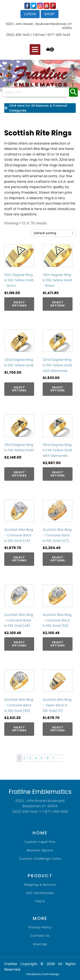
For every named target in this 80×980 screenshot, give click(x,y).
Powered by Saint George (43, 974)
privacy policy (40, 927)
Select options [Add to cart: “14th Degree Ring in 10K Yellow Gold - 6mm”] (19, 304)
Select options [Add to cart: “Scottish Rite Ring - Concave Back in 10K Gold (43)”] (19, 559)
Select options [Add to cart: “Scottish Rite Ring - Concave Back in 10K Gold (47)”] (58, 559)
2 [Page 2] (24, 758)
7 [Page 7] (53, 758)
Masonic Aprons (40, 850)
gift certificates (40, 893)
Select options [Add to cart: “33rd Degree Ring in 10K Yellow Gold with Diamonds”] (58, 389)
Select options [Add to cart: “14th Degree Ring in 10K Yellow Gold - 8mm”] (58, 304)
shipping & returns (40, 885)
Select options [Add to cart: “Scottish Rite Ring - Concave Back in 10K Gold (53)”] (58, 644)
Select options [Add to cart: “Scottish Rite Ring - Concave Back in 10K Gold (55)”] (19, 729)
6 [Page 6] (47, 758)
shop (50, 14)
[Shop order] (53, 233)
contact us (40, 936)
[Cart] (50, 49)
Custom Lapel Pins (40, 842)
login (30, 14)
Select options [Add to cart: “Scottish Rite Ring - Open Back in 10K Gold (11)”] (58, 729)
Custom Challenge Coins (40, 859)
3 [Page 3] (30, 758)
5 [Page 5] (42, 758)
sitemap (40, 944)
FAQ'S (40, 901)
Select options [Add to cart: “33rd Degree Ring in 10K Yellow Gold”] (19, 389)
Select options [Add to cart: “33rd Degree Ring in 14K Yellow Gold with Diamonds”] (58, 474)
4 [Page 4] (36, 758)
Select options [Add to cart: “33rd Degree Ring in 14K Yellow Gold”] (19, 474)
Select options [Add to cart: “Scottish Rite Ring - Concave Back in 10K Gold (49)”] (19, 644)
